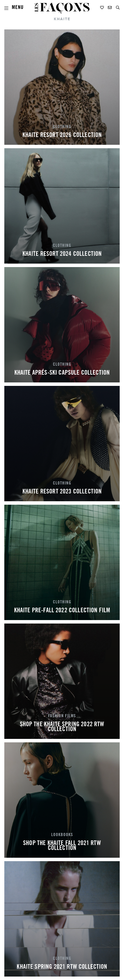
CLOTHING (62, 127)
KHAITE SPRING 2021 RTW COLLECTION (62, 967)
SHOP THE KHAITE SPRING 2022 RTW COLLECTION (62, 727)
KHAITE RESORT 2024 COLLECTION (62, 254)
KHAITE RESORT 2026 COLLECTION (62, 136)
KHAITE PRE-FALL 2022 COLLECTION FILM (62, 611)
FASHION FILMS (62, 716)
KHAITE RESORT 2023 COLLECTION (62, 492)
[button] (118, 8)
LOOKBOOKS (62, 835)
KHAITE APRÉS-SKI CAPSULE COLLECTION (62, 373)
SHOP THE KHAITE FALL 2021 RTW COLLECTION (62, 846)
